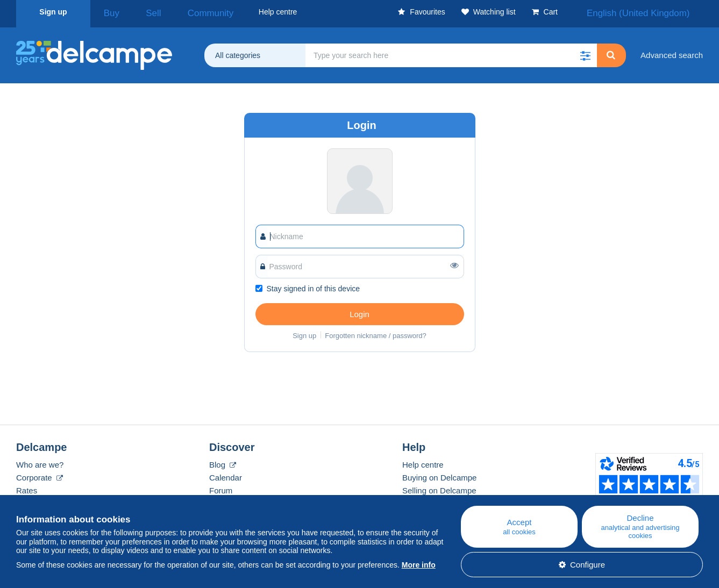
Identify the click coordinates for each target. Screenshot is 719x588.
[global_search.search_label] (451, 52)
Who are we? (40, 461)
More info (419, 565)
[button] (585, 52)
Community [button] (183, 12)
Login (359, 310)
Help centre (423, 461)
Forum (221, 487)
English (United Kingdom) (652, 12)
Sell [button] (139, 12)
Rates (27, 487)
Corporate (40, 474)
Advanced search (672, 51)
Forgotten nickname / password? (376, 332)
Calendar (226, 474)
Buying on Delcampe (439, 474)
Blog (223, 461)
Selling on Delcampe (439, 487)
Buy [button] (108, 12)
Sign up (53, 12)
